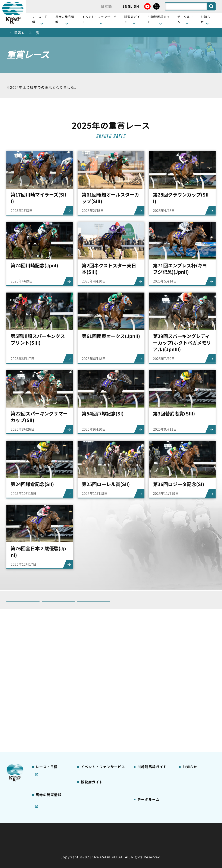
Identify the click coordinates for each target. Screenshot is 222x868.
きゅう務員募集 (193, 688)
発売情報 (42, 731)
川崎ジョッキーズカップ (153, 796)
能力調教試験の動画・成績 (153, 778)
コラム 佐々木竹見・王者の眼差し (50, 708)
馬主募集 (189, 681)
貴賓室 (85, 708)
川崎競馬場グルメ (150, 681)
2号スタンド (90, 701)
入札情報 (150, 834)
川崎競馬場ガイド (150, 667)
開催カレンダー (47, 667)
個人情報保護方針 (120, 834)
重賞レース (43, 681)
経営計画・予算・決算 (100, 824)
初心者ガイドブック (152, 688)
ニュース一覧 (192, 667)
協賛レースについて (50, 699)
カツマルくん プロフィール (152, 703)
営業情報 (189, 674)
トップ (12, 33)
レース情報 (43, 674)
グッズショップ (148, 674)
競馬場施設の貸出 (195, 694)
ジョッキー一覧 (148, 762)
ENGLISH (131, 6)
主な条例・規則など (143, 824)
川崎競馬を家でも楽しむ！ (52, 690)
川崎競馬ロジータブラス (153, 715)
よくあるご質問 (148, 724)
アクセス (143, 742)
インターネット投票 (50, 744)
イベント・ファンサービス (99, 19)
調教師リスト (147, 769)
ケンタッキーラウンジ (97, 714)
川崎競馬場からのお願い (153, 733)
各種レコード (147, 787)
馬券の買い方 (147, 694)
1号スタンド (90, 694)
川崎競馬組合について (55, 824)
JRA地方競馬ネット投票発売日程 (48, 755)
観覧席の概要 (90, 687)
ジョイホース (45, 737)
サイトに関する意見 (81, 834)
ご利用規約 (176, 824)
